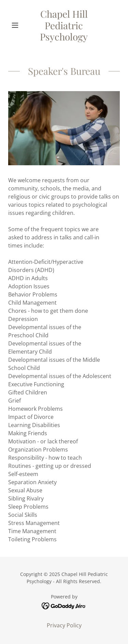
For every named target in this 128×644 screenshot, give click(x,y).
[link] (64, 25)
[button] (17, 25)
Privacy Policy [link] (64, 625)
